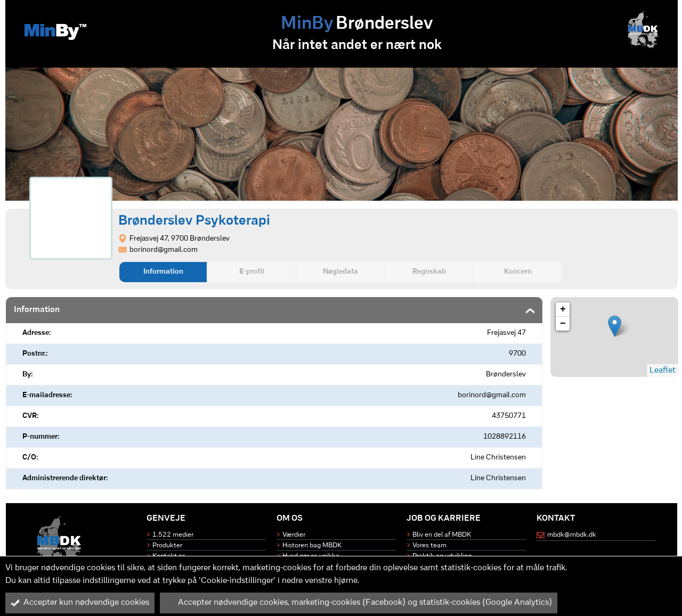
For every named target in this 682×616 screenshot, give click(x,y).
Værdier (294, 535)
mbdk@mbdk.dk (572, 535)
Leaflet (663, 371)
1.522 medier (173, 535)
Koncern (518, 272)
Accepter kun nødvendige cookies (80, 603)
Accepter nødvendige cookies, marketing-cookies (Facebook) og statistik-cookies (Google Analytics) (359, 603)
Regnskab (429, 272)
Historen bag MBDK (312, 545)
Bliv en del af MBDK (442, 535)
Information (163, 272)
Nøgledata (340, 272)
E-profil (252, 272)
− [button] (563, 324)
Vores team (429, 545)
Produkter (167, 545)
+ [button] (563, 309)
